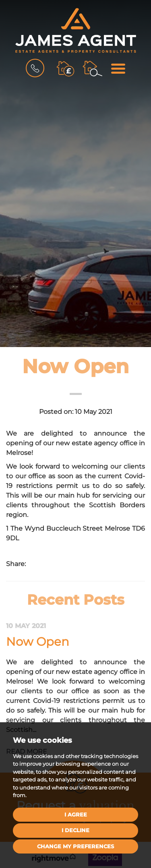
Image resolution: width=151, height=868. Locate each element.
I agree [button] (76, 814)
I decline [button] (75, 830)
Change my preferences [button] (75, 846)
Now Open (38, 642)
